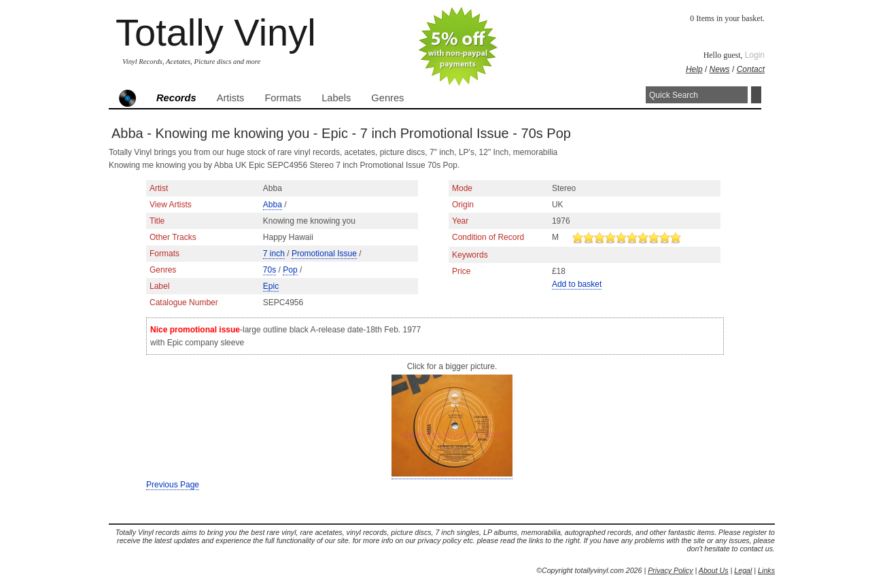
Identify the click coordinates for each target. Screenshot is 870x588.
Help (694, 69)
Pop (290, 270)
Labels (336, 98)
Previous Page (173, 485)
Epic (271, 286)
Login (755, 55)
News (720, 69)
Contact (751, 69)
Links (766, 570)
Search (756, 95)
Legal (743, 570)
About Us (714, 570)
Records (176, 98)
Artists (231, 98)
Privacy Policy (670, 570)
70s (269, 270)
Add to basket (577, 284)
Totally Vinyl (216, 32)
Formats (283, 98)
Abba (273, 205)
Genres (387, 98)
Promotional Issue (324, 254)
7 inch (274, 254)
